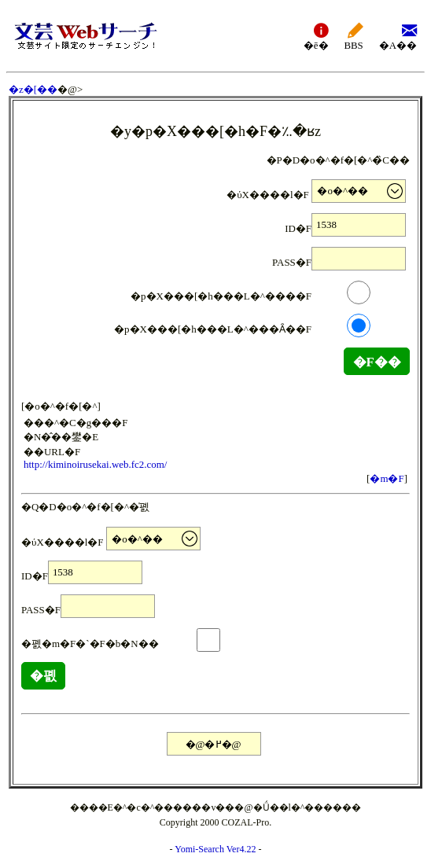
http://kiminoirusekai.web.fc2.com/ (95, 464)
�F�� (377, 362)
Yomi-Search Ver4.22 (215, 849)
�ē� (316, 36)
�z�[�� (33, 89)
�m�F (387, 478)
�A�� (398, 36)
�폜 (43, 676)
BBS (354, 36)
